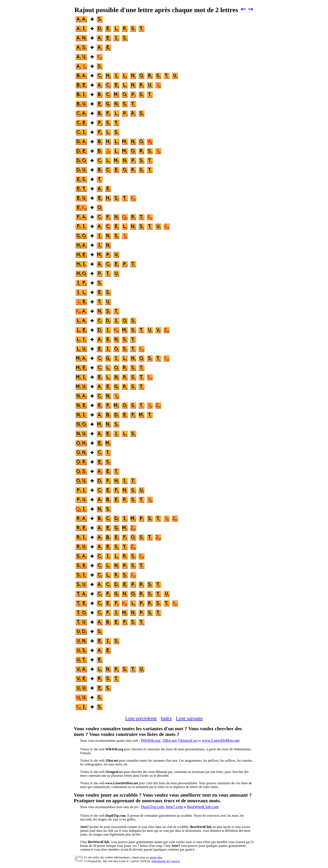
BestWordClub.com (203, 807)
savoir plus (156, 857)
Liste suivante (189, 718)
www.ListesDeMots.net (221, 740)
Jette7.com (174, 807)
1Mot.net (169, 740)
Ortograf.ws (188, 740)
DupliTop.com (152, 807)
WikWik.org (151, 740)
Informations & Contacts (166, 861)
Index (166, 718)
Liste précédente (141, 718)
